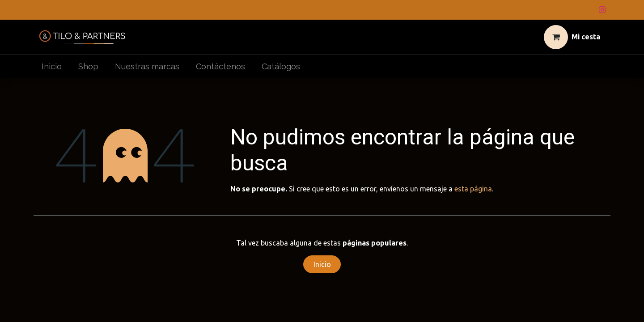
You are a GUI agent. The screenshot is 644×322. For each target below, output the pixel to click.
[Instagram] (602, 10)
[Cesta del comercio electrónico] (572, 37)
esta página (473, 189)
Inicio (322, 264)
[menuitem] (52, 66)
